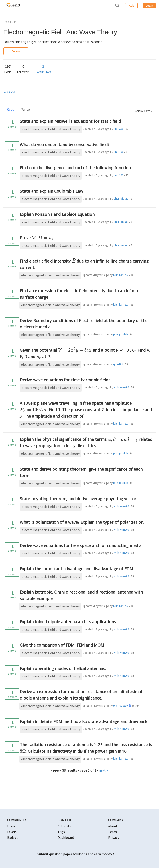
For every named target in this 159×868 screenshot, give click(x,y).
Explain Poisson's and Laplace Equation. (58, 214)
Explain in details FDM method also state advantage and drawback (83, 721)
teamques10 (120, 706)
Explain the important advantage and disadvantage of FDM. (77, 569)
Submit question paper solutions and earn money (76, 854)
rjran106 (118, 129)
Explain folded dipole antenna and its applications (68, 622)
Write (26, 109)
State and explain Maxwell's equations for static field (70, 121)
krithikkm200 (121, 275)
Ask (131, 6)
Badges (13, 837)
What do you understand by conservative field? (65, 145)
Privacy (114, 837)
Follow (16, 51)
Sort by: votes (144, 111)
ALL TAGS (10, 92)
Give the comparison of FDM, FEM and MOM (62, 645)
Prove (37, 238)
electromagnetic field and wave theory (51, 129)
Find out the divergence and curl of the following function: (76, 168)
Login (149, 6)
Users (11, 826)
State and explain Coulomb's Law (51, 191)
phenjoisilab (121, 199)
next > (104, 770)
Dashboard (66, 837)
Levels (12, 832)
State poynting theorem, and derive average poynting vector (78, 499)
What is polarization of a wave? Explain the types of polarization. (82, 522)
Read (10, 109)
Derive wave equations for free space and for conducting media (81, 545)
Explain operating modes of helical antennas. (63, 668)
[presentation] (43, 238)
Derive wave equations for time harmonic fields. (66, 380)
